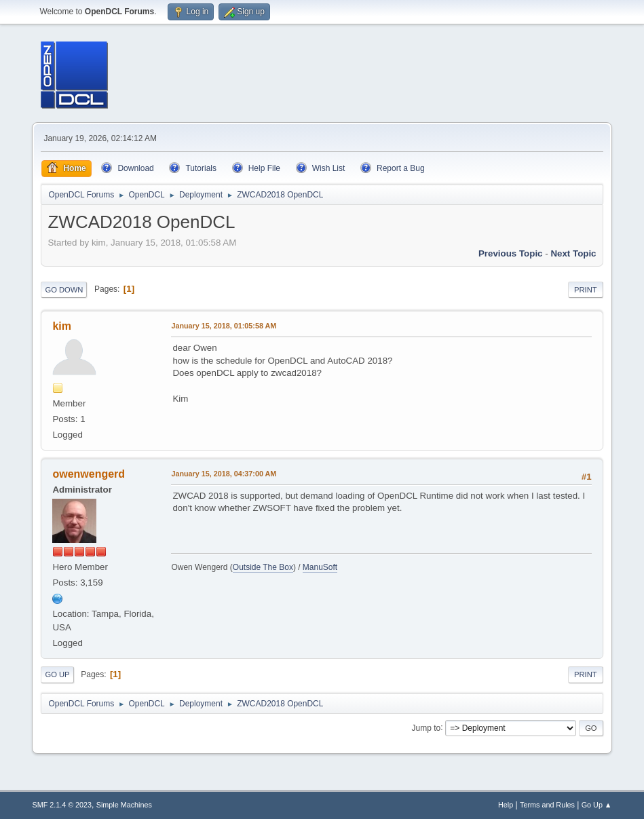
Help (506, 805)
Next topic (573, 253)
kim (62, 326)
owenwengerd (89, 474)
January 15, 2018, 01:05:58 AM (224, 326)
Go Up (57, 674)
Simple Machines (124, 805)
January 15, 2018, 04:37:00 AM (224, 474)
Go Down (64, 290)
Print (586, 290)
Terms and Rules (547, 805)
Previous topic (511, 253)
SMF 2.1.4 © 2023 (62, 805)
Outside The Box (263, 567)
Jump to (427, 727)
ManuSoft (320, 567)
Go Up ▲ (597, 805)
